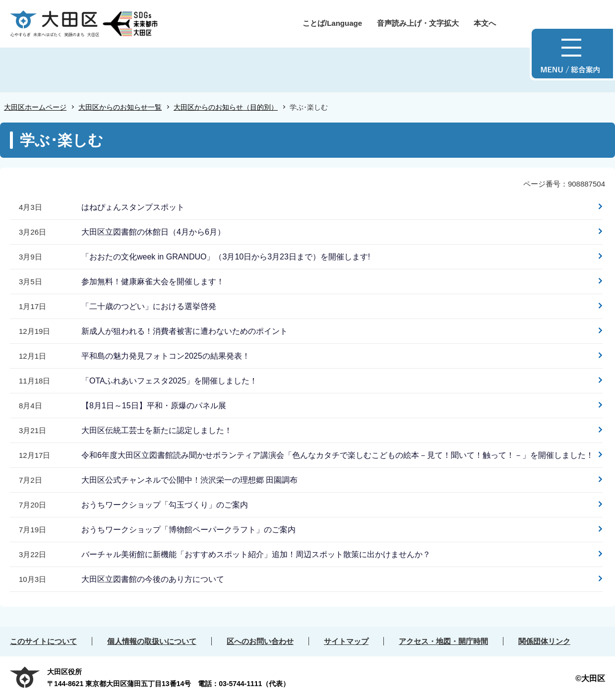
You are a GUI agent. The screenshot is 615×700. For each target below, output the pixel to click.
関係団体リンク (544, 641)
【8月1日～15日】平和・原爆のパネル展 (154, 406)
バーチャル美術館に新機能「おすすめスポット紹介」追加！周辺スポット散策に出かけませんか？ (256, 554)
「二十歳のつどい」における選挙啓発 (149, 306)
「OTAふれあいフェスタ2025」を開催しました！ (169, 381)
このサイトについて (43, 641)
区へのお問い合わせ (260, 641)
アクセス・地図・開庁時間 (443, 641)
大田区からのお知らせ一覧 (120, 107)
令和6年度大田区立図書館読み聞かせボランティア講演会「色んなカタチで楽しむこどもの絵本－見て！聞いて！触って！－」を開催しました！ (338, 455)
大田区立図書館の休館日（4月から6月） (153, 232)
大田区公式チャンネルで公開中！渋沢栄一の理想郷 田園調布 (189, 480)
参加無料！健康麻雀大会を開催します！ (153, 282)
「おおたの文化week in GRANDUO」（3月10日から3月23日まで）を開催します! (226, 257)
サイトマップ (346, 641)
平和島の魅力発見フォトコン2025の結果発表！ (166, 356)
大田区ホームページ (35, 107)
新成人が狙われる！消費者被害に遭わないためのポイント (184, 331)
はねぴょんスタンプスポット (133, 207)
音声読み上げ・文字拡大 (418, 23)
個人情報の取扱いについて (152, 641)
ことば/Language (332, 23)
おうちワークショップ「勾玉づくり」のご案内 (165, 505)
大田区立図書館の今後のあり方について (153, 579)
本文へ (485, 23)
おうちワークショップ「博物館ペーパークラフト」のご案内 (188, 530)
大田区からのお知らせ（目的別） (226, 107)
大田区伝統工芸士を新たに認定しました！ (157, 430)
